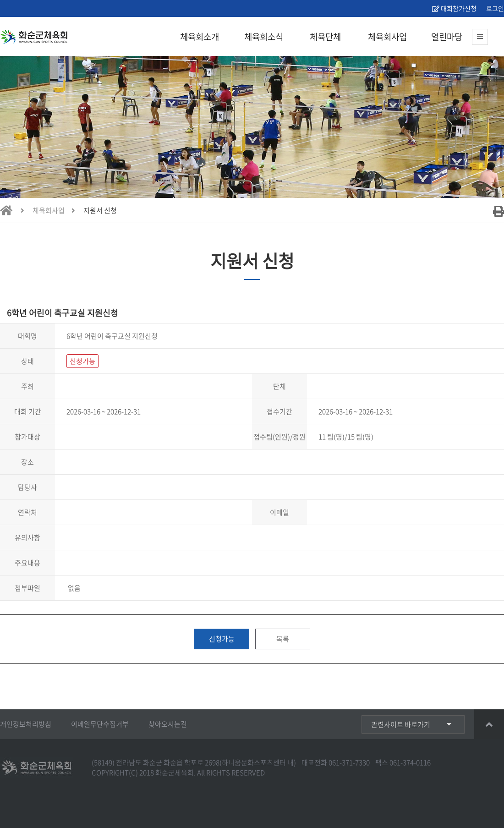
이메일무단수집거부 (100, 724)
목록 (283, 639)
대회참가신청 (454, 8)
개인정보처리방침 (26, 724)
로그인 (494, 8)
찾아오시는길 (168, 724)
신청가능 (222, 639)
